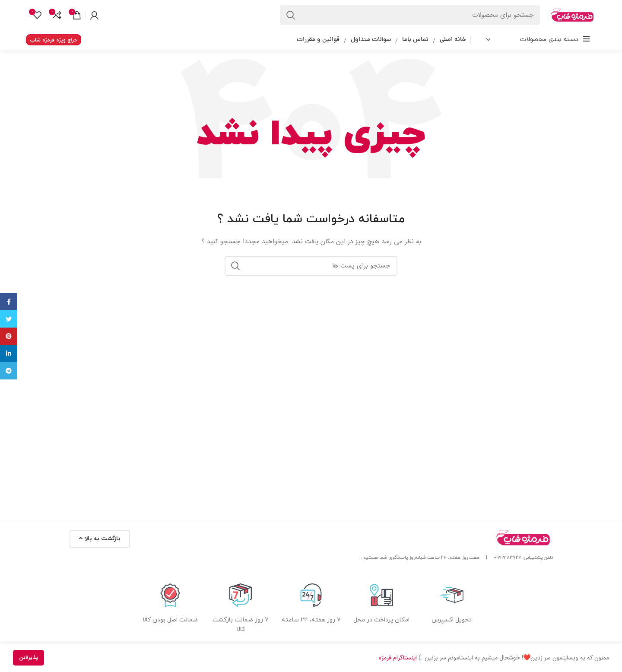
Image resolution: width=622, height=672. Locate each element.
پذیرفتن (29, 658)
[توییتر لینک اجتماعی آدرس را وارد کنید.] (9, 319)
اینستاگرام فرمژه (398, 658)
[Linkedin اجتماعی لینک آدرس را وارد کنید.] (9, 354)
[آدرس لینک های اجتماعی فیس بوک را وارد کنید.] (9, 302)
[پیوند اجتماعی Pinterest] (9, 336)
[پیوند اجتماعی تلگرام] (9, 371)
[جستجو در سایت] (410, 15)
